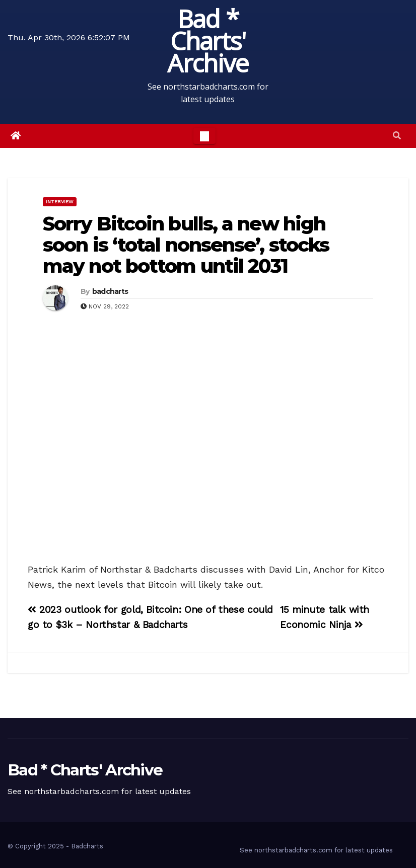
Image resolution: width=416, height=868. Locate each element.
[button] (397, 136)
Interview (60, 202)
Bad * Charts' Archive (208, 41)
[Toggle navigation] (204, 136)
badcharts (110, 291)
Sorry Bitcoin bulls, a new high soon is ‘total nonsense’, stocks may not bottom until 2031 (186, 245)
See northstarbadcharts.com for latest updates (316, 850)
